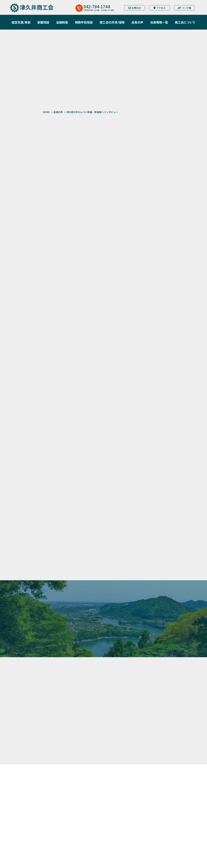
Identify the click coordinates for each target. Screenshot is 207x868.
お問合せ (135, 8)
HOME (46, 112)
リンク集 (184, 8)
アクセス (160, 8)
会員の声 (58, 112)
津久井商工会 (37, 7)
